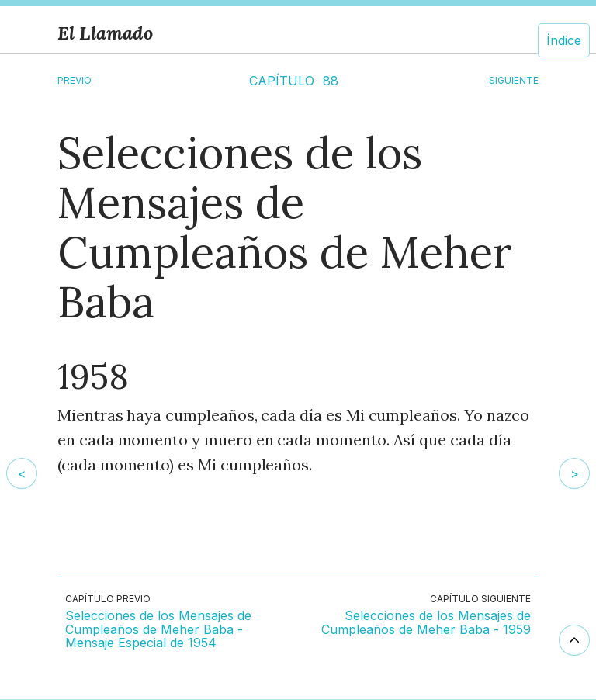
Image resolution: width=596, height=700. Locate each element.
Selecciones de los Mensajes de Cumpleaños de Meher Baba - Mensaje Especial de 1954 (158, 630)
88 (331, 81)
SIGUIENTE (514, 80)
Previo (74, 80)
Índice (564, 40)
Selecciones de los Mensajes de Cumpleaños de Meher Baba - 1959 (426, 623)
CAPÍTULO (282, 81)
